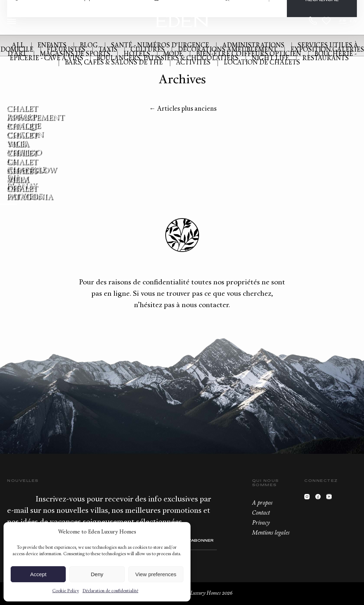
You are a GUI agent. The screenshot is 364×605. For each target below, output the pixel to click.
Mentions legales (271, 533)
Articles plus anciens (183, 109)
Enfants (52, 46)
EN (353, 21)
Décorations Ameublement (227, 50)
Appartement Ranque (36, 122)
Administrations (253, 46)
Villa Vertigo (24, 149)
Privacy (261, 523)
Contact (261, 513)
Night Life (270, 59)
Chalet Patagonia (30, 193)
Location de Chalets (262, 63)
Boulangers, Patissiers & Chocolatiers (167, 59)
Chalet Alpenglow (32, 167)
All (18, 46)
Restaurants (325, 59)
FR (343, 21)
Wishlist (326, 21)
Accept (38, 574)
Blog (89, 46)
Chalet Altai (22, 175)
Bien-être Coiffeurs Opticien (248, 54)
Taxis (108, 50)
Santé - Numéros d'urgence (160, 46)
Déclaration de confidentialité (110, 591)
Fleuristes (66, 50)
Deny (97, 574)
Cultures (148, 50)
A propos (262, 503)
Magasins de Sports (75, 54)
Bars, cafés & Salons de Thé (114, 63)
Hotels (137, 54)
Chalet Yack (22, 140)
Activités (193, 63)
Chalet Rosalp (22, 113)
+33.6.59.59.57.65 (313, 21)
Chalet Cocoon (25, 131)
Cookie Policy (66, 591)
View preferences (156, 574)
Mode (173, 54)
